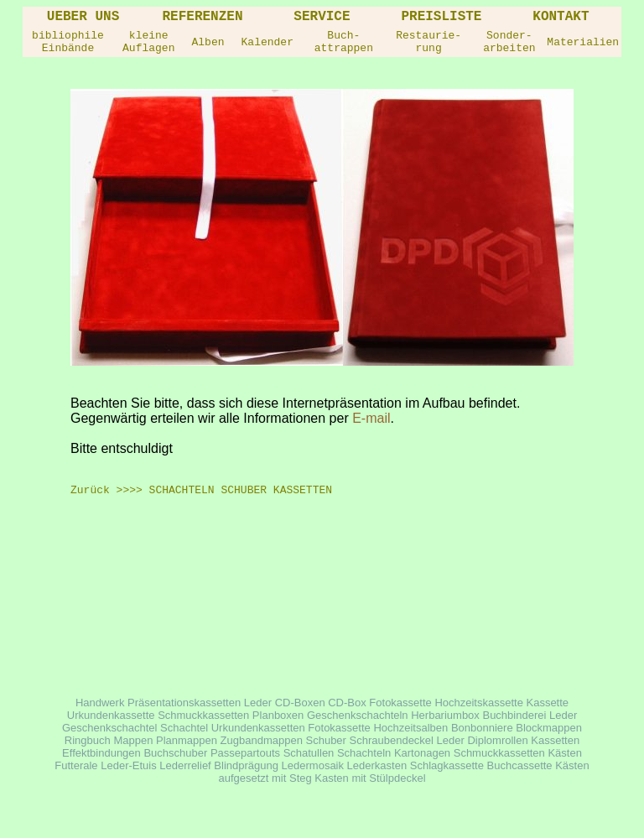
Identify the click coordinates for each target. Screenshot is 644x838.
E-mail (371, 418)
